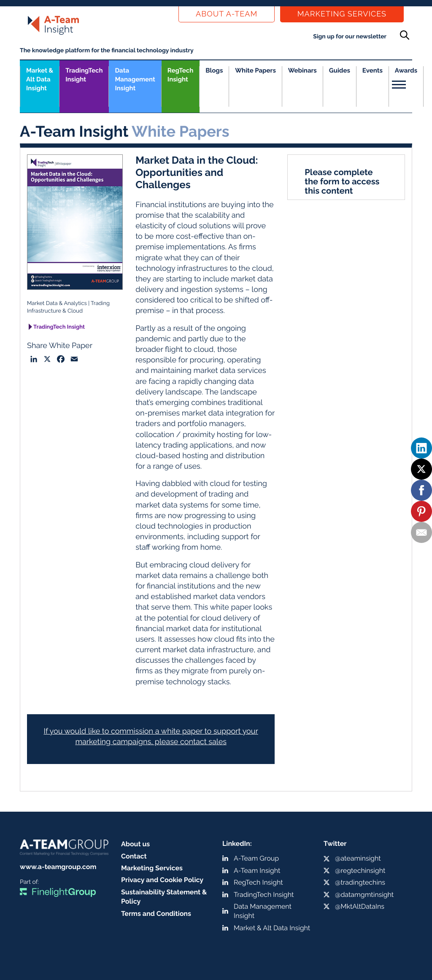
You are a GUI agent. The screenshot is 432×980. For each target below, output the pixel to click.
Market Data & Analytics (57, 304)
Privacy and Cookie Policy (162, 880)
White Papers (255, 70)
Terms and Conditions (156, 914)
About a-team (227, 14)
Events (373, 70)
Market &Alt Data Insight (40, 79)
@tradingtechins (360, 882)
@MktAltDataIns (360, 906)
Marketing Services (342, 14)
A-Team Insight (257, 871)
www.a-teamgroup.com (58, 867)
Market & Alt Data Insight (272, 928)
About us (135, 844)
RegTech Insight (180, 75)
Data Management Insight (135, 79)
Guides (340, 70)
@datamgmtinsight (364, 895)
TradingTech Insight (84, 75)
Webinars (302, 70)
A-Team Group (256, 858)
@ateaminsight (358, 858)
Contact (134, 856)
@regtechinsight (360, 871)
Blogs (214, 70)
